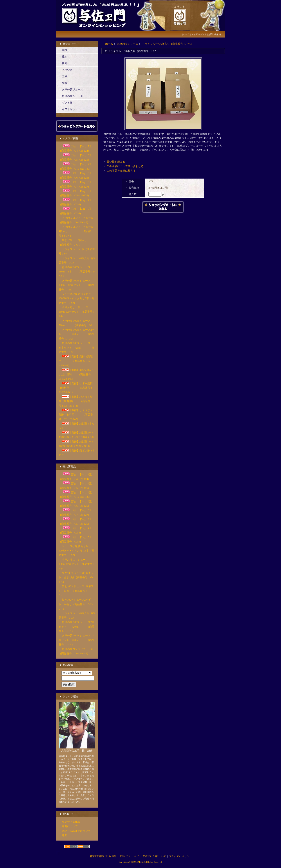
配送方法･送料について (154, 856)
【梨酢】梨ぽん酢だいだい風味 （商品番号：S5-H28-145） (76, 375)
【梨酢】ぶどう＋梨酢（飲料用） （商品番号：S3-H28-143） (76, 401)
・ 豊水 (63, 57)
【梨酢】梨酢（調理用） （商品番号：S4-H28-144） (76, 361)
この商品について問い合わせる (125, 166)
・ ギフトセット (68, 109)
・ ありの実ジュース (71, 89)
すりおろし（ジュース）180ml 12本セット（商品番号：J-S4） (77, 312)
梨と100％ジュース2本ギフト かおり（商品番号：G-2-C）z (76, 604)
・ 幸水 (63, 50)
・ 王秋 (63, 76)
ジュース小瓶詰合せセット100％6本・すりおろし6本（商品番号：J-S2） (76, 298)
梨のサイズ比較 (71, 822)
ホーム (186, 34)
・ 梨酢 (63, 83)
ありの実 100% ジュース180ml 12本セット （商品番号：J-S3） (77, 285)
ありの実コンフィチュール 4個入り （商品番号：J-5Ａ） (77, 231)
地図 (65, 835)
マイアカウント (199, 34)
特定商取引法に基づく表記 (103, 856)
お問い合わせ (215, 34)
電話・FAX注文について (76, 831)
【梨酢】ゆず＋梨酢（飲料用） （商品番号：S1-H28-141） (76, 388)
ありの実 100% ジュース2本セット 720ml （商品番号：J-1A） (77, 334)
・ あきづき (66, 70)
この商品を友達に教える (121, 171)
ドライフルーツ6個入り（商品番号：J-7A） (168, 44)
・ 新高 (63, 63)
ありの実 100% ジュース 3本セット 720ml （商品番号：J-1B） (77, 640)
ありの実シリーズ (128, 44)
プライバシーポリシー (180, 856)
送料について (70, 826)
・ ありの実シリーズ (71, 96)
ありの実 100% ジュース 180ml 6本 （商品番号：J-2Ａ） (77, 272)
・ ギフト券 (66, 103)
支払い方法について (130, 856)
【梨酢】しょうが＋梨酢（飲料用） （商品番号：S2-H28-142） (76, 415)
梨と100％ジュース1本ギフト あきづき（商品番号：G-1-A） (76, 577)
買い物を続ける (116, 162)
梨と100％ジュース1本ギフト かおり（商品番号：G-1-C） (76, 591)
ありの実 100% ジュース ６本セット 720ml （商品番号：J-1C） (77, 348)
